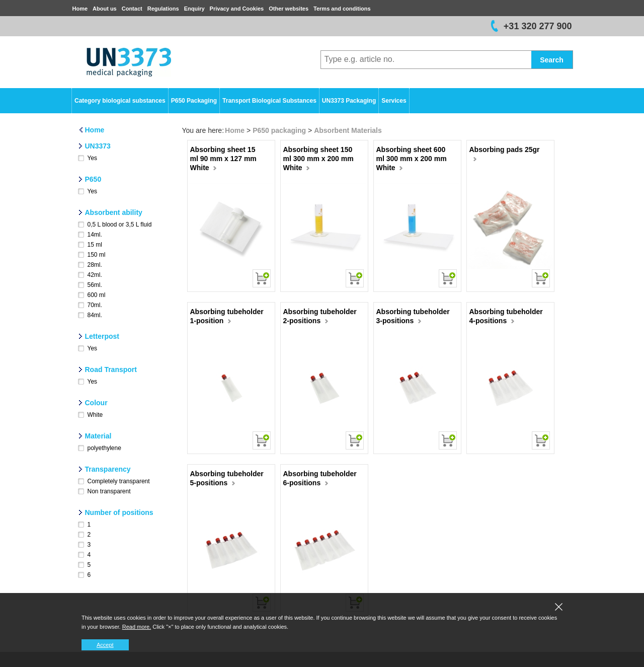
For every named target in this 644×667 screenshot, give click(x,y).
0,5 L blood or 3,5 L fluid (120, 225)
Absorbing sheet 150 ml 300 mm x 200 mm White (318, 159)
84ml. (95, 315)
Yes (93, 158)
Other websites (289, 9)
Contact (132, 9)
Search (552, 60)
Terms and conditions (342, 9)
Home (80, 9)
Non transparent (109, 491)
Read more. (137, 627)
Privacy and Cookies (237, 9)
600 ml (97, 295)
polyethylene (104, 448)
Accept (105, 645)
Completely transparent (119, 481)
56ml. (95, 285)
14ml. (95, 235)
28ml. (95, 265)
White (95, 415)
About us (105, 9)
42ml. (95, 275)
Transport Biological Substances (269, 101)
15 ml (95, 245)
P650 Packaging (194, 101)
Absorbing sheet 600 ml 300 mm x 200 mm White (412, 159)
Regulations (163, 9)
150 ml (97, 255)
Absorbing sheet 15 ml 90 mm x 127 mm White (223, 159)
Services (394, 101)
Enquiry (194, 9)
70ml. (95, 305)
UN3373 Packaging (349, 101)
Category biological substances (120, 101)
